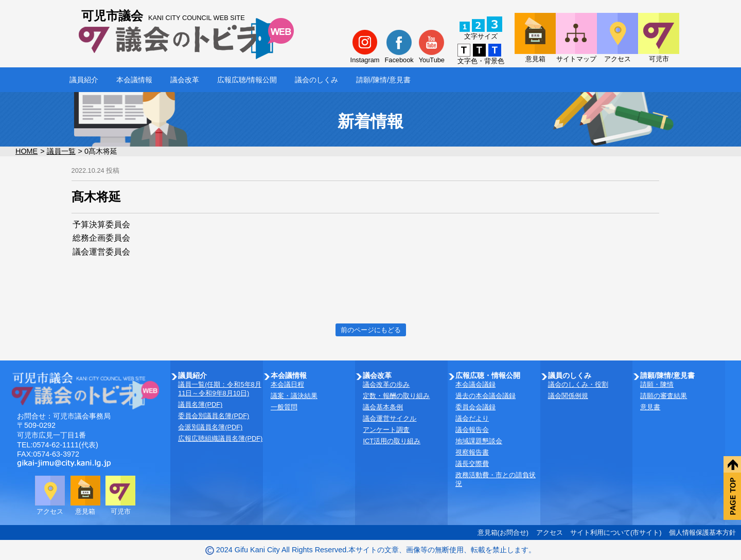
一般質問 (284, 407)
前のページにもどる (371, 330)
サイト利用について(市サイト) (616, 532)
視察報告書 (472, 452)
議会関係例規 (568, 396)
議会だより (472, 418)
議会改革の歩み (386, 384)
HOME (27, 151)
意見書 (650, 407)
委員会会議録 (475, 407)
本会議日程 (287, 384)
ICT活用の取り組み (392, 441)
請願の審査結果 (664, 396)
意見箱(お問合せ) (503, 532)
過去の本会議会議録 (486, 396)
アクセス (550, 532)
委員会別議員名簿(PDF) (214, 416)
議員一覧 (61, 151)
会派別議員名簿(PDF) (210, 427)
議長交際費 (472, 464)
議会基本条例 (383, 407)
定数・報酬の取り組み (396, 396)
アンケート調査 (386, 430)
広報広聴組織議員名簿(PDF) (220, 438)
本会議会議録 (475, 384)
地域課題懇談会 (479, 441)
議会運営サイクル (390, 418)
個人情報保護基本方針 (702, 532)
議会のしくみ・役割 (578, 384)
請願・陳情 (657, 384)
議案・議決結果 (294, 396)
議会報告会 (472, 430)
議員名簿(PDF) (200, 404)
